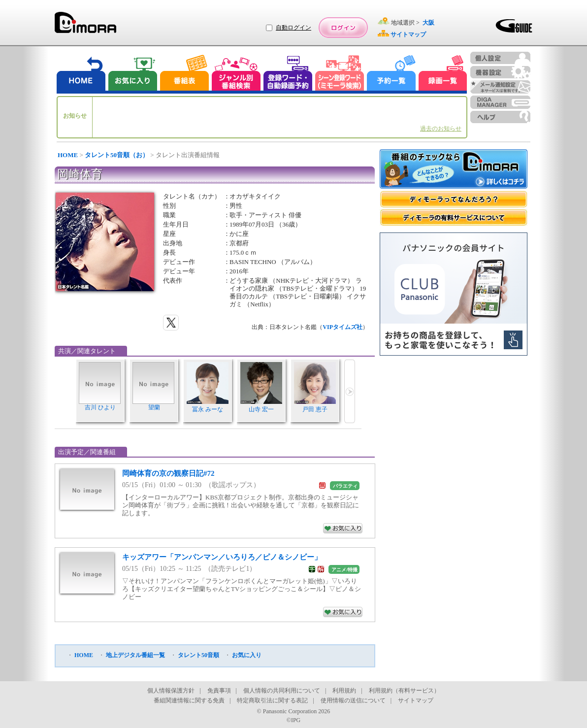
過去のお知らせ (441, 129)
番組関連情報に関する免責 (189, 700)
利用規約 (344, 691)
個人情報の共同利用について (282, 691)
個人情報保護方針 (171, 691)
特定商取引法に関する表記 (272, 700)
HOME (68, 155)
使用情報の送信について (353, 700)
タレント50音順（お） (117, 155)
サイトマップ (416, 700)
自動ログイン (293, 28)
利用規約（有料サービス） (404, 691)
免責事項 (219, 691)
